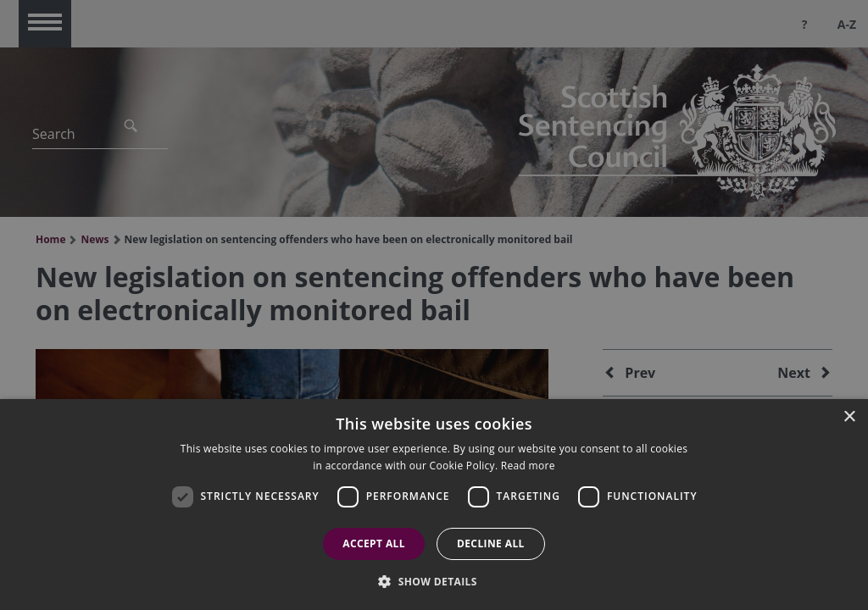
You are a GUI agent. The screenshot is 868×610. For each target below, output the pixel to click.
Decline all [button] (491, 543)
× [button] (849, 417)
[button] (434, 581)
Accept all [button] (374, 543)
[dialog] (434, 505)
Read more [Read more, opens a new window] (528, 466)
